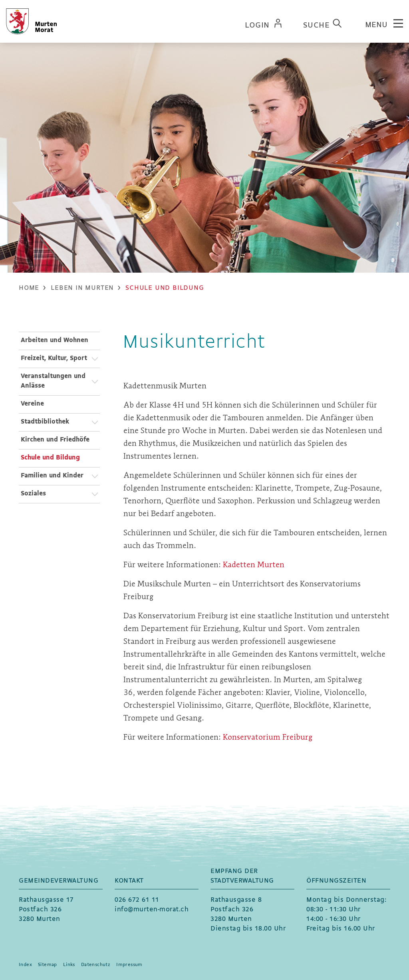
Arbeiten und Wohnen (55, 340)
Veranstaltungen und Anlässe (53, 381)
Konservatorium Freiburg (273, 737)
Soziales (33, 494)
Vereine (32, 404)
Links (69, 965)
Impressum (129, 965)
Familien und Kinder (52, 476)
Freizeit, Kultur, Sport (54, 358)
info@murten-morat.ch (152, 910)
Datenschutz (96, 965)
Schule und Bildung (60, 457)
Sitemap (48, 965)
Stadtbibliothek (45, 422)
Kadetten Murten (258, 565)
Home (29, 288)
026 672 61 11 (137, 900)
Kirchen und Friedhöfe (55, 440)
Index (25, 965)
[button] (82, 288)
